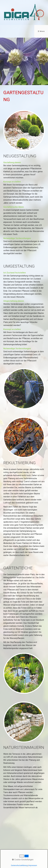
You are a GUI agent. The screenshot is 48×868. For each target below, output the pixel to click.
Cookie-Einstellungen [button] (23, 860)
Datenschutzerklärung (19, 865)
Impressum (33, 865)
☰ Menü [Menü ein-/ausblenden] (41, 31)
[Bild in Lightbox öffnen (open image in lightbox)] (24, 130)
